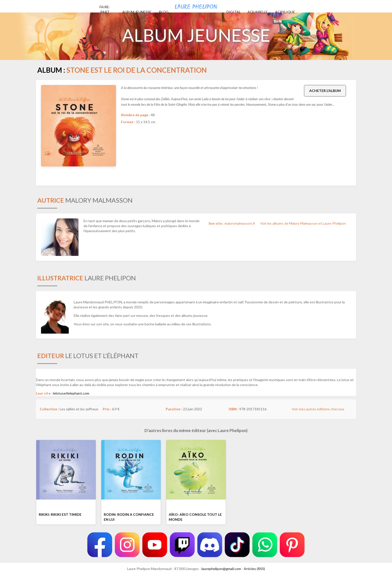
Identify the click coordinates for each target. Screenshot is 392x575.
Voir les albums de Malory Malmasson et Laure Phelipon (303, 223)
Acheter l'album (325, 91)
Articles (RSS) (254, 569)
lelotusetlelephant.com (71, 393)
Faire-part (105, 9)
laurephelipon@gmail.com (221, 569)
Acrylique (285, 12)
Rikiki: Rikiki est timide (60, 514)
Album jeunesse (137, 12)
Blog (164, 12)
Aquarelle (258, 12)
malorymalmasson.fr (240, 223)
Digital (234, 12)
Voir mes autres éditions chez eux (318, 409)
